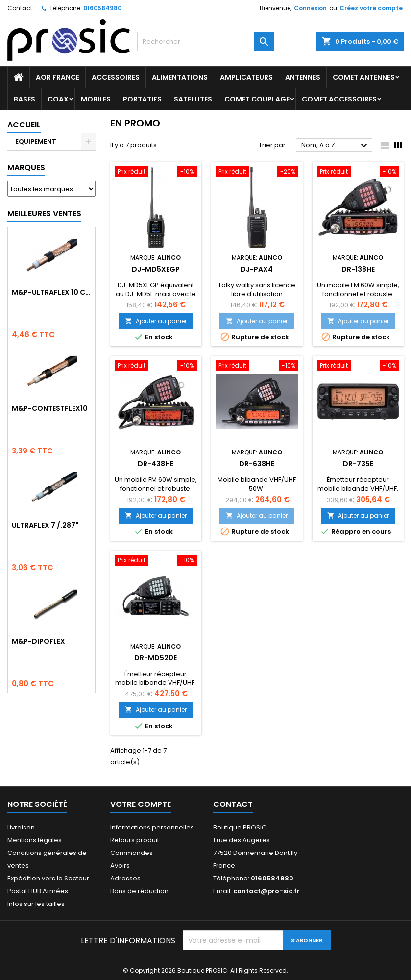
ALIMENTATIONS (180, 77)
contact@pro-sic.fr (266, 891)
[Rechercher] (206, 42)
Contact (20, 8)
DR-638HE (257, 464)
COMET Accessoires (339, 99)
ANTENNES (303, 77)
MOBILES (96, 99)
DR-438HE (156, 464)
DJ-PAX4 (257, 269)
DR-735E (358, 464)
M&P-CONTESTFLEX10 (50, 408)
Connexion (310, 8)
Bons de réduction (139, 891)
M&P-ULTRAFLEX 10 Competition (51, 292)
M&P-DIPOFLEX (38, 641)
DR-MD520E (156, 658)
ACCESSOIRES (116, 77)
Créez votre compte (371, 8)
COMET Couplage (257, 99)
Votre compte (141, 804)
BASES (24, 99)
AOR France (58, 77)
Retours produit (135, 840)
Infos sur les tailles (36, 904)
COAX (58, 99)
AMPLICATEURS (246, 77)
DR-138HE (358, 269)
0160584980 (102, 8)
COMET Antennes (364, 77)
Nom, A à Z (336, 146)
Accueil (24, 125)
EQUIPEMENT (36, 141)
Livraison (21, 827)
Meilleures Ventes (44, 214)
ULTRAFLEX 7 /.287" (45, 525)
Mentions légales (35, 840)
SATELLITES (193, 99)
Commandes (132, 853)
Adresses (125, 878)
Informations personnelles (152, 827)
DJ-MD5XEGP (156, 269)
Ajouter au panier (156, 321)
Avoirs (120, 866)
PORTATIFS (142, 99)
